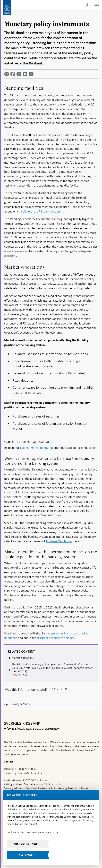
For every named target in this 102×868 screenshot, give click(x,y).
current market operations (37, 448)
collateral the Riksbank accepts (41, 211)
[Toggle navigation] (97, 4)
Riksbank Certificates (59, 541)
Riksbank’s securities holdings (56, 638)
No (67, 689)
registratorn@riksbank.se (28, 773)
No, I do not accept (27, 844)
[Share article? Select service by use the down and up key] (20, 74)
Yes (56, 689)
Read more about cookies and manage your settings (33, 832)
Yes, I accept (27, 855)
